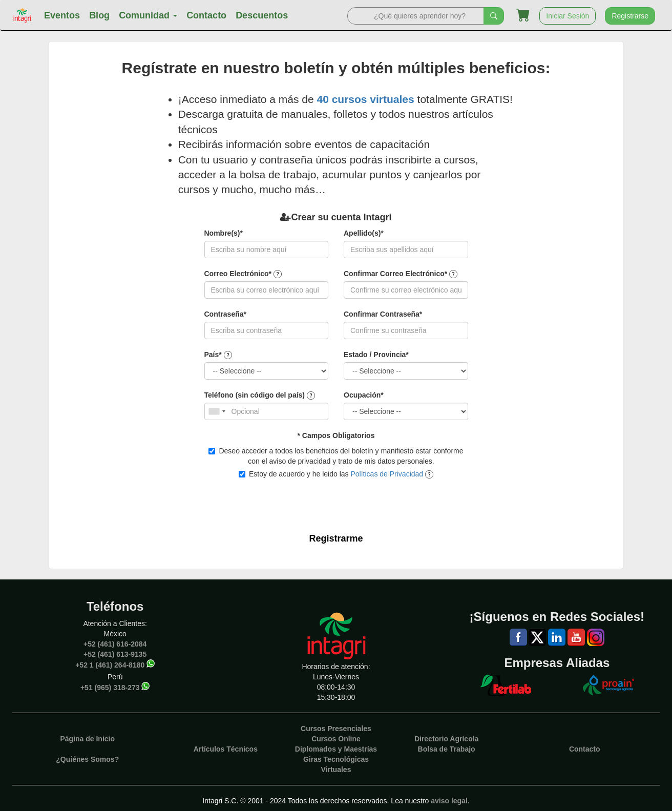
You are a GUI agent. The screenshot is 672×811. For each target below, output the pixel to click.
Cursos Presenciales (336, 729)
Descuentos (262, 15)
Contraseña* (225, 314)
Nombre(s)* (224, 233)
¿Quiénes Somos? (87, 759)
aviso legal (449, 801)
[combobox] (217, 411)
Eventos (62, 15)
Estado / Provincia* (376, 355)
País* (213, 355)
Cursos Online (336, 739)
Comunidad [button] (148, 15)
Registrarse (630, 16)
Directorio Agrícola (447, 739)
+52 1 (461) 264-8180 (110, 665)
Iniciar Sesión (568, 16)
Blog (99, 15)
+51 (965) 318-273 (110, 688)
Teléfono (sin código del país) (255, 395)
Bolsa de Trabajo (447, 749)
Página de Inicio (87, 739)
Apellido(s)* (364, 233)
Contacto (206, 15)
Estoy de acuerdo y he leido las (336, 474)
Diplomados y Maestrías (336, 749)
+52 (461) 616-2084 (115, 644)
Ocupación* (364, 395)
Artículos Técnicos (226, 749)
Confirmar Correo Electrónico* (395, 274)
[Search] (416, 16)
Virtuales (336, 770)
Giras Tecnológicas (336, 759)
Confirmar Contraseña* (383, 314)
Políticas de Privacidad (387, 474)
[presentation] (330, 503)
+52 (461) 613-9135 (115, 654)
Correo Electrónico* (238, 274)
